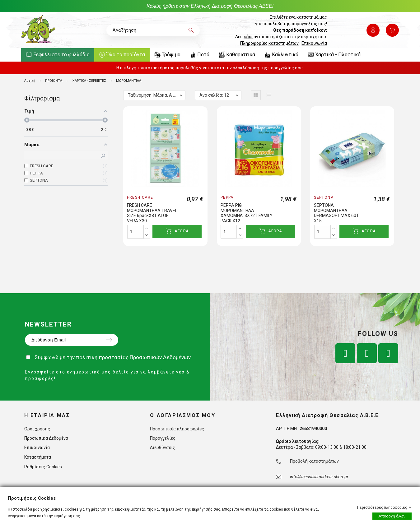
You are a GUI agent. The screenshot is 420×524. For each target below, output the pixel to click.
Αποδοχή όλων (392, 516)
